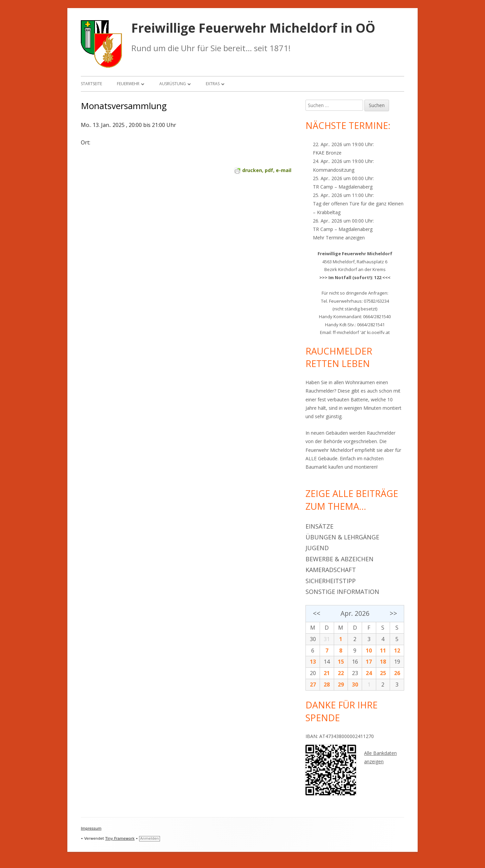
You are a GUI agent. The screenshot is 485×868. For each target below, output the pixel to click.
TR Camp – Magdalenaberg (343, 187)
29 (341, 685)
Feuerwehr (128, 84)
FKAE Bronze (327, 153)
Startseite (91, 84)
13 (313, 662)
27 (313, 685)
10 (369, 650)
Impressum (91, 828)
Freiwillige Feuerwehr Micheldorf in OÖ (253, 28)
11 (383, 650)
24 (369, 673)
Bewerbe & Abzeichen (339, 559)
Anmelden (150, 839)
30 (313, 639)
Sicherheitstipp (331, 581)
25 (383, 673)
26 (397, 673)
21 (327, 673)
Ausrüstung (173, 84)
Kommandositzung (334, 170)
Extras (213, 84)
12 (397, 650)
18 (383, 662)
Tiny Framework (120, 839)
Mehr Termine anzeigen (339, 238)
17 (369, 662)
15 (341, 662)
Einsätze (319, 526)
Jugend (317, 548)
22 (341, 673)
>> (393, 613)
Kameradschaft (331, 570)
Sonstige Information (342, 592)
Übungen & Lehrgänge (342, 537)
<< (317, 613)
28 (327, 685)
